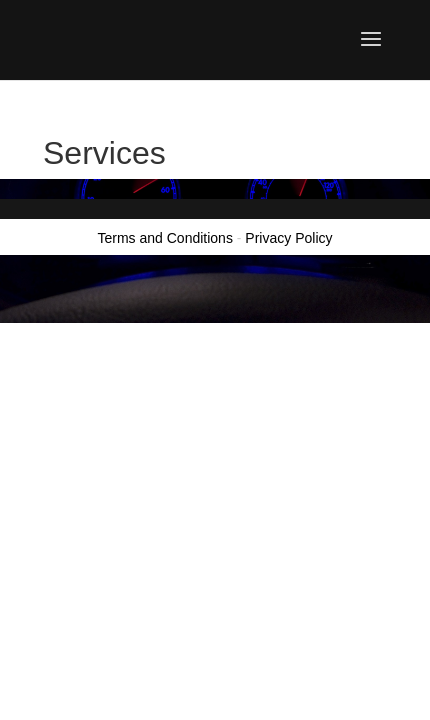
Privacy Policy (288, 238)
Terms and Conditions (165, 238)
